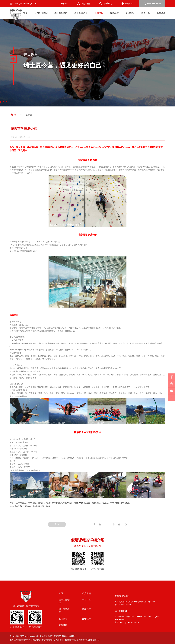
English (64, 3)
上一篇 (96, 524)
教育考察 (114, 13)
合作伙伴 (128, 3)
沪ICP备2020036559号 (66, 636)
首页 (25, 13)
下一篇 (121, 524)
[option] (87, 63)
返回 (55, 524)
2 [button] (3, 102)
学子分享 (145, 13)
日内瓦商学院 (41, 13)
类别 (13, 115)
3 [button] (6, 102)
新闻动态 (161, 13)
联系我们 (106, 3)
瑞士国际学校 (61, 13)
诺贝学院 (130, 13)
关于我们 (83, 3)
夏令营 (29, 115)
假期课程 (99, 13)
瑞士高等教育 (81, 13)
